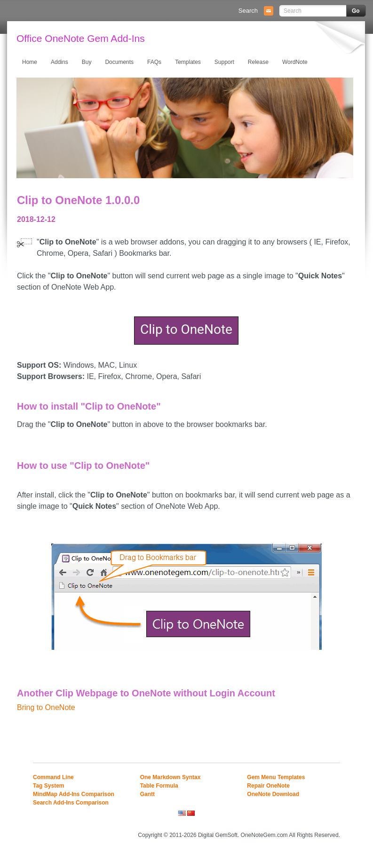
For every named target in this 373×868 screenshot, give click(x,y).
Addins (60, 62)
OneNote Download (273, 794)
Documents (119, 62)
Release (258, 62)
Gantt (147, 794)
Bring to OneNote (46, 707)
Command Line (53, 777)
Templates (188, 62)
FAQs (154, 62)
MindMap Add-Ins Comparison (74, 794)
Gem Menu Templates (276, 777)
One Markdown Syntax (171, 777)
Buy (87, 62)
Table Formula (159, 786)
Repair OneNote (268, 786)
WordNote (295, 62)
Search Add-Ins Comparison (71, 803)
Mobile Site (329, 822)
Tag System (48, 786)
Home (30, 62)
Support (224, 62)
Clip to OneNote (186, 329)
